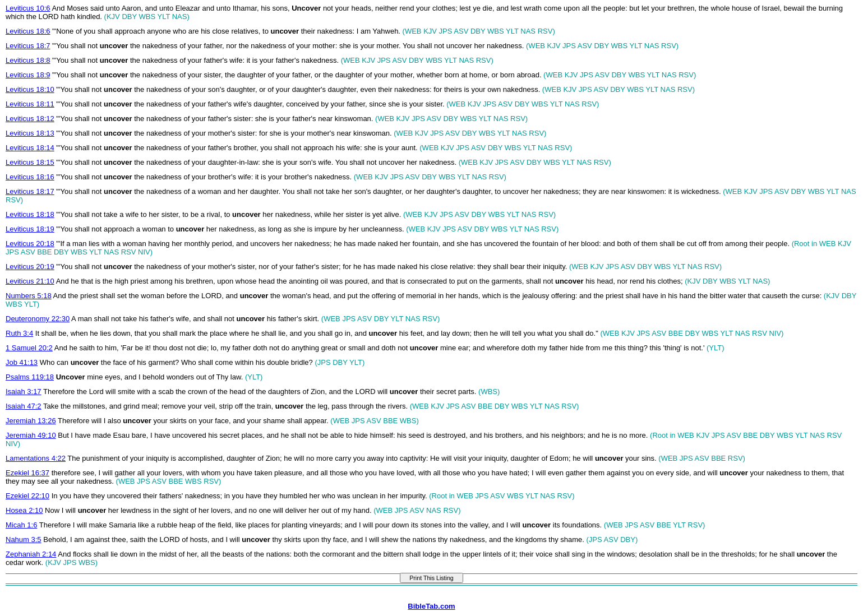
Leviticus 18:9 (28, 75)
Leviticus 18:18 (30, 214)
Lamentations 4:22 (36, 458)
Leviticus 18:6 (28, 31)
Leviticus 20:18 (30, 244)
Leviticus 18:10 (30, 89)
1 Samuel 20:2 (29, 348)
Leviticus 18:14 (30, 148)
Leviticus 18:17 (30, 191)
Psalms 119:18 (30, 377)
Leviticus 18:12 (30, 119)
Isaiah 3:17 (24, 392)
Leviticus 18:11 (30, 104)
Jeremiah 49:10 (31, 435)
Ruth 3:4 (19, 333)
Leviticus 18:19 (30, 229)
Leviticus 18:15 (30, 162)
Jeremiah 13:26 (31, 421)
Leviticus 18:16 (30, 177)
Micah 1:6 (21, 525)
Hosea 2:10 (24, 510)
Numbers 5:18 (29, 296)
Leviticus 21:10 (30, 281)
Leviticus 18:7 (28, 46)
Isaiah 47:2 (24, 406)
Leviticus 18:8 (28, 60)
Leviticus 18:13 (30, 133)
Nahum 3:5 (24, 539)
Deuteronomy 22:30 (38, 319)
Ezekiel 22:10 (27, 496)
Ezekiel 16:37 (27, 473)
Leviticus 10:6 (28, 8)
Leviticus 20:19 (30, 267)
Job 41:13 (22, 362)
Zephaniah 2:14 (31, 554)
